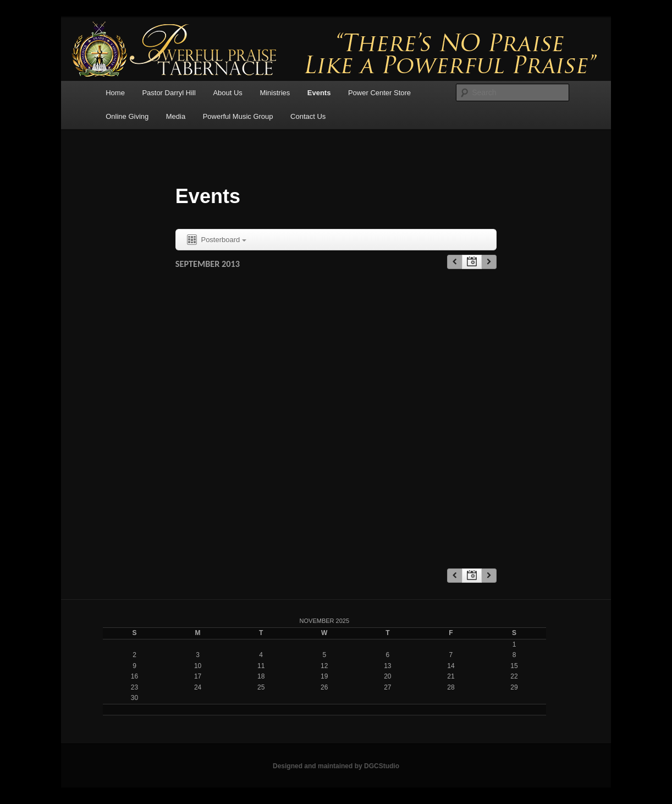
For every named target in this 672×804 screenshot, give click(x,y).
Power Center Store (379, 93)
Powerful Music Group (238, 116)
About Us (227, 93)
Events (319, 93)
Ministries (275, 93)
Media (176, 116)
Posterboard (216, 240)
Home (115, 93)
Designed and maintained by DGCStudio (336, 766)
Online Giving (127, 116)
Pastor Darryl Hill (169, 93)
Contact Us (308, 116)
